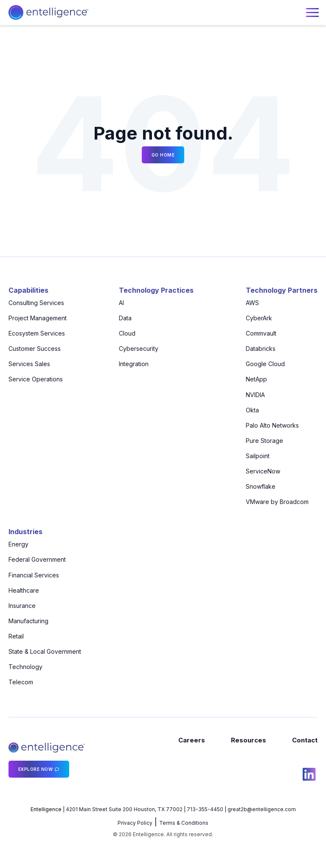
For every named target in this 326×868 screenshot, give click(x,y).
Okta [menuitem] (252, 410)
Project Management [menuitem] (38, 318)
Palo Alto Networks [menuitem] (272, 425)
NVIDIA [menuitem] (255, 395)
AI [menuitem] (121, 303)
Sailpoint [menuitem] (258, 456)
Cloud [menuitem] (127, 333)
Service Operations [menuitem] (36, 379)
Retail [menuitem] (16, 636)
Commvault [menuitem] (261, 333)
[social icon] (309, 776)
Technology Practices (156, 290)
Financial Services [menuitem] (34, 575)
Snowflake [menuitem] (261, 486)
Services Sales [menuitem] (29, 364)
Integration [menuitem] (134, 364)
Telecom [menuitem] (21, 682)
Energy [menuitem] (18, 544)
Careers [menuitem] (192, 740)
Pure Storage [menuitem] (264, 441)
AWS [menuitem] (252, 303)
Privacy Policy (135, 823)
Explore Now (36, 769)
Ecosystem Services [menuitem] (37, 333)
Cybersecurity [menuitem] (139, 349)
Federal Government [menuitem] (37, 559)
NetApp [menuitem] (256, 379)
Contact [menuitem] (305, 740)
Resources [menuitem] (249, 740)
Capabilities (28, 290)
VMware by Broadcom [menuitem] (277, 502)
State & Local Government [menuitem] (45, 651)
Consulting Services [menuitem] (36, 303)
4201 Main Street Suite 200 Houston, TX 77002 (124, 809)
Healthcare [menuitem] (24, 590)
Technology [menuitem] (25, 667)
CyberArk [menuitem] (259, 318)
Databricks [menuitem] (261, 349)
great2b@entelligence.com (262, 809)
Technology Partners (282, 290)
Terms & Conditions (184, 823)
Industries (25, 532)
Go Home (163, 155)
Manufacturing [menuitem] (28, 621)
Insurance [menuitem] (22, 606)
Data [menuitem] (125, 318)
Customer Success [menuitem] (35, 349)
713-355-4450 (205, 809)
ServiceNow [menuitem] (263, 471)
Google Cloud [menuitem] (265, 364)
